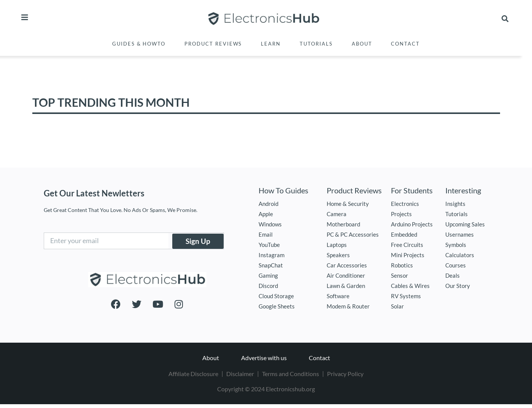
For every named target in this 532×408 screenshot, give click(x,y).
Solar (397, 306)
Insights (455, 204)
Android (268, 204)
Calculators (460, 255)
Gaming (268, 275)
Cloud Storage (276, 296)
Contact (405, 44)
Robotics (402, 265)
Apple (266, 214)
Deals (453, 275)
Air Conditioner (346, 275)
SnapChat (271, 265)
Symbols (456, 245)
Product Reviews (213, 44)
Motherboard (343, 224)
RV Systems (406, 296)
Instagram (272, 255)
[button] (505, 19)
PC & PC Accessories (353, 234)
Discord (268, 286)
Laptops (337, 245)
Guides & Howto (139, 44)
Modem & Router (348, 306)
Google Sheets (277, 306)
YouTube (269, 245)
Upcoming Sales (465, 224)
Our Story (458, 286)
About (362, 44)
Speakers (338, 255)
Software (338, 296)
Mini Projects (408, 255)
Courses (456, 265)
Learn (271, 44)
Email (266, 234)
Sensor (399, 275)
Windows (270, 224)
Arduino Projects (412, 224)
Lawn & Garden (346, 286)
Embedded (404, 234)
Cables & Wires (410, 286)
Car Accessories (347, 265)
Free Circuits (407, 245)
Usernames (460, 234)
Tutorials (316, 44)
